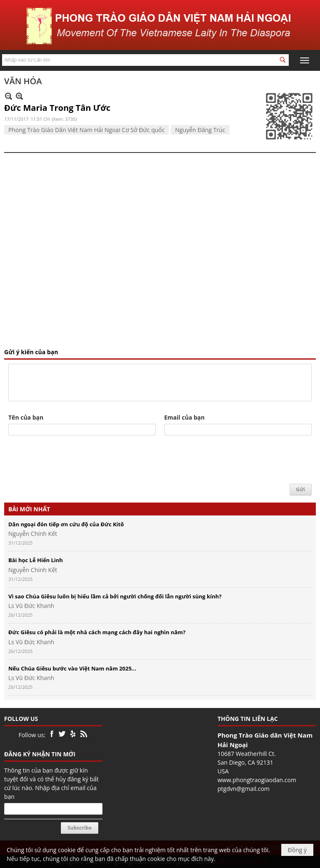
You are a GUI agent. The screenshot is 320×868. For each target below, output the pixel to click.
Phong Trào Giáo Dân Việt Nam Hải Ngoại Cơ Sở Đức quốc (86, 130)
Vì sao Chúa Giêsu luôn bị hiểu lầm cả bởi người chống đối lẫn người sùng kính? (115, 596)
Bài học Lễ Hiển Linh (36, 560)
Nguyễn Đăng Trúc (200, 130)
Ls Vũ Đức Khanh (31, 606)
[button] (305, 60)
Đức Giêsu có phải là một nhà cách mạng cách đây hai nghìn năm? (97, 632)
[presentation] (72, 460)
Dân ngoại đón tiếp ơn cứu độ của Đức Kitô (66, 524)
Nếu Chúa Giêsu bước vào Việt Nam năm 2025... (72, 668)
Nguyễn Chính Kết (33, 534)
